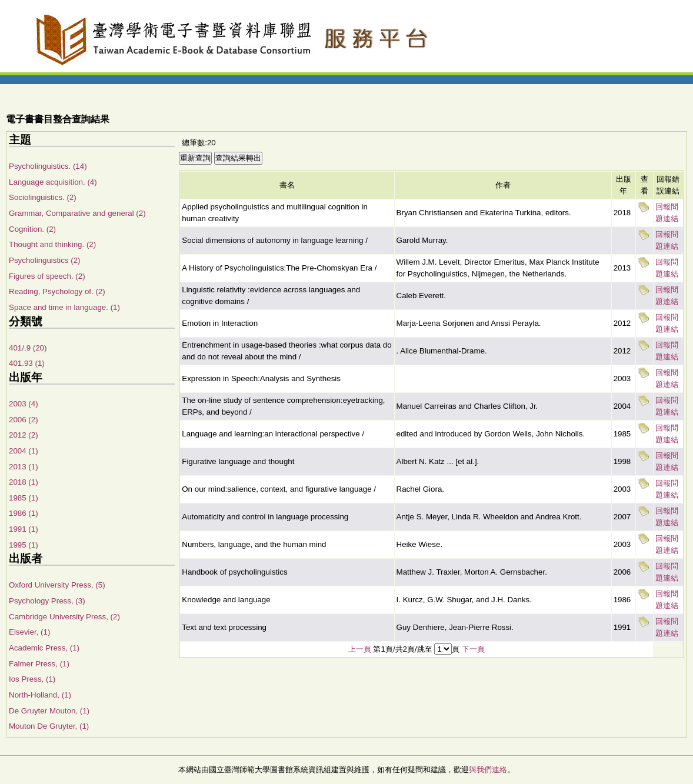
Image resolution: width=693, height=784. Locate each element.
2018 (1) (24, 482)
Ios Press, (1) (32, 679)
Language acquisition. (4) (53, 182)
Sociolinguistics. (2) (43, 197)
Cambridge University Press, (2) (64, 617)
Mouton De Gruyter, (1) (49, 726)
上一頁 (360, 649)
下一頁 (473, 649)
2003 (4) (24, 404)
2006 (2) (24, 420)
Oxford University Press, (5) (57, 585)
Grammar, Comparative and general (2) (77, 213)
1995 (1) (24, 545)
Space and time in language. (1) (64, 307)
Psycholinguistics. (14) (48, 166)
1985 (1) (24, 498)
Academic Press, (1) (44, 648)
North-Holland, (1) (40, 695)
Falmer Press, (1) (39, 664)
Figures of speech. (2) (47, 276)
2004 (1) (24, 451)
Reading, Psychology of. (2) (57, 291)
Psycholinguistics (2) (44, 260)
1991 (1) (24, 529)
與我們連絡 (488, 770)
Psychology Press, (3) (47, 601)
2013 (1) (24, 467)
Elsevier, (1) (29, 632)
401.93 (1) (27, 363)
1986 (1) (24, 513)
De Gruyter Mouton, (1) (49, 711)
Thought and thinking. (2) (52, 244)
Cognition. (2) (32, 229)
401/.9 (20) (28, 348)
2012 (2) (24, 435)
